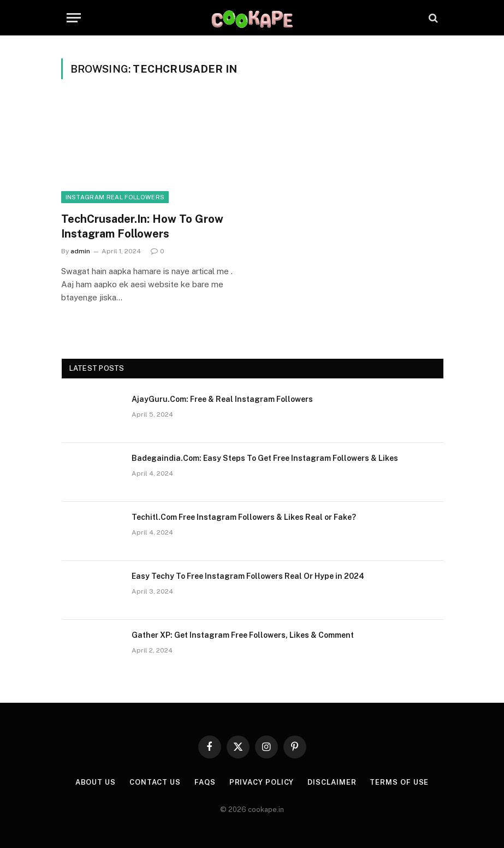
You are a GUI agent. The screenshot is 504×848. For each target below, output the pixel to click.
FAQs (205, 782)
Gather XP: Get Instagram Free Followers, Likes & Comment (243, 635)
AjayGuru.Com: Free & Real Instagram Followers (222, 399)
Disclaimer (332, 782)
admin (80, 251)
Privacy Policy (262, 782)
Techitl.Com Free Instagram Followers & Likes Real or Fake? (244, 517)
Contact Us (155, 782)
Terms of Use (399, 782)
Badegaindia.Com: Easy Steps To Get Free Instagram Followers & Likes (265, 458)
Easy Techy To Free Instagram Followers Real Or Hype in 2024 (248, 576)
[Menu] (74, 18)
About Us (96, 782)
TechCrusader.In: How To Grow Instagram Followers (142, 226)
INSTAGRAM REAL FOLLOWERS (115, 197)
